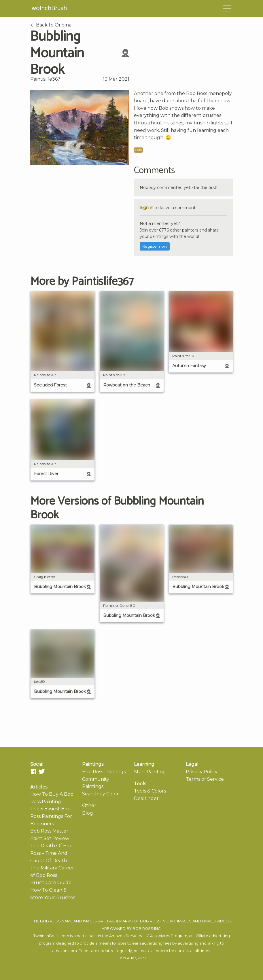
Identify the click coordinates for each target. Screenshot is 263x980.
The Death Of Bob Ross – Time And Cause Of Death (51, 853)
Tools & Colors (150, 791)
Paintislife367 (45, 79)
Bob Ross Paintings (104, 772)
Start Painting (150, 772)
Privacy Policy (202, 772)
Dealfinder (146, 798)
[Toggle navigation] (227, 8)
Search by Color (100, 794)
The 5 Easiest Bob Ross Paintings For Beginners (51, 816)
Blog (88, 813)
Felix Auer (127, 958)
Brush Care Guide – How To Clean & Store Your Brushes (53, 890)
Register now (155, 246)
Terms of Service (205, 779)
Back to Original (52, 25)
